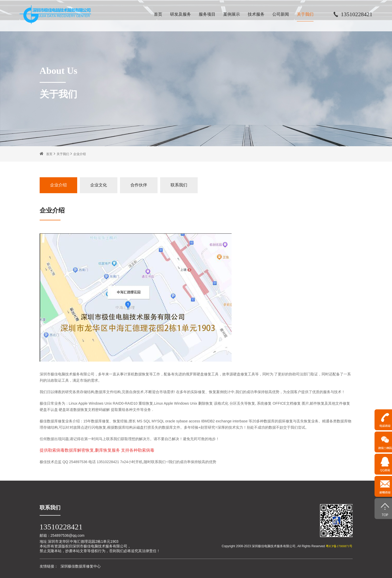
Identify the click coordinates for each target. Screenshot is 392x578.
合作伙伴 (139, 185)
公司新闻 (281, 14)
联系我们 (179, 185)
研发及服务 (180, 14)
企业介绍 (80, 154)
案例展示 (232, 14)
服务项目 (207, 14)
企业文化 (99, 185)
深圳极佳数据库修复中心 (81, 566)
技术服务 (256, 14)
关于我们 (305, 14)
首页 (158, 14)
